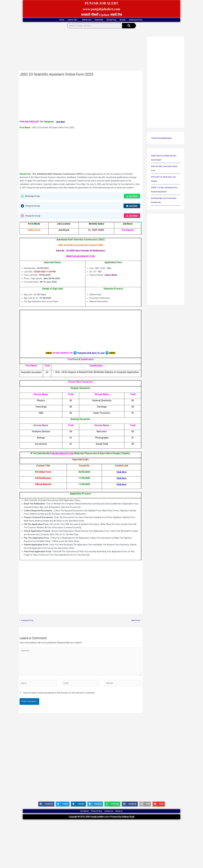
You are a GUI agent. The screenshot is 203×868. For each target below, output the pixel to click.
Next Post (136, 622)
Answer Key (117, 20)
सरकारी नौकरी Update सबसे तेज (101, 15)
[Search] (129, 26)
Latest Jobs (59, 20)
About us (127, 817)
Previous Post (27, 622)
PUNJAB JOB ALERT (101, 3)
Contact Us (112, 817)
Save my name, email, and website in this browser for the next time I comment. (59, 698)
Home (41, 20)
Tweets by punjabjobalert (162, 138)
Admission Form (156, 20)
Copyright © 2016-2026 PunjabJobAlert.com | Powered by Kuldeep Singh (102, 825)
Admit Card (79, 20)
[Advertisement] (81, 51)
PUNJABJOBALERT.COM (62, 455)
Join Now (61, 122)
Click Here (122, 473)
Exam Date (98, 20)
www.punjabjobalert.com (102, 9)
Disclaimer (77, 817)
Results (135, 20)
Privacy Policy (94, 817)
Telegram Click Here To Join (91, 354)
